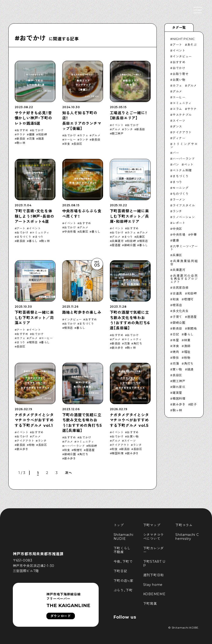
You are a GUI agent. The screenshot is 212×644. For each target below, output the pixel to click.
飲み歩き (118, 348)
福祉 (187, 352)
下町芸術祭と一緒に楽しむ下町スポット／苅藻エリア (34, 318)
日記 (176, 334)
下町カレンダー (153, 550)
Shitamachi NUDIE (124, 537)
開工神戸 (118, 134)
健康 (32, 135)
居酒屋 (116, 245)
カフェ (84, 135)
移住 (176, 358)
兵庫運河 (118, 241)
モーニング (181, 188)
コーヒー (70, 140)
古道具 (177, 293)
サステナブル (182, 115)
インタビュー (73, 320)
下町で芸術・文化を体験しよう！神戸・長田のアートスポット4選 (35, 216)
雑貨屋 (177, 393)
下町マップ (152, 525)
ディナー (179, 138)
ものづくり (181, 194)
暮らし (33, 241)
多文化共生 (181, 311)
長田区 (78, 144)
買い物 (177, 369)
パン (176, 164)
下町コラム (184, 525)
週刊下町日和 (153, 575)
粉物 (32, 445)
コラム (177, 109)
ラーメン (179, 199)
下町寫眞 (150, 604)
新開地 (192, 328)
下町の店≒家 (123, 581)
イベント (118, 125)
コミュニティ (41, 233)
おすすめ (22, 130)
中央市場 (70, 232)
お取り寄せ (181, 74)
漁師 (187, 346)
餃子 (193, 404)
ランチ (84, 140)
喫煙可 (78, 450)
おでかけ (38, 130)
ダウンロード (61, 616)
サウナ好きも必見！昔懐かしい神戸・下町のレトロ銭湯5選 (33, 118)
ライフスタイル (184, 205)
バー (176, 153)
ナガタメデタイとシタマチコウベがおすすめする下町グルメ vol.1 (34, 420)
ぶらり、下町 (123, 590)
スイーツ (130, 441)
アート (21, 228)
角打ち (138, 344)
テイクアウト (25, 441)
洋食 (67, 144)
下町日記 (120, 571)
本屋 (176, 340)
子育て (177, 317)
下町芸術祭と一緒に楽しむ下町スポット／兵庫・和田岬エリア (129, 216)
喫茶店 (144, 241)
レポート (179, 223)
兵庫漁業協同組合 (184, 262)
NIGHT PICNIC (184, 39)
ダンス (177, 126)
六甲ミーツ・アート (184, 248)
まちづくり (24, 237)
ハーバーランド (74, 446)
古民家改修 (181, 288)
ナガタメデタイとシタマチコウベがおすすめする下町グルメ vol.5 (129, 420)
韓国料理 (118, 453)
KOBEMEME (154, 594)
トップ (119, 525)
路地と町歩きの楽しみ (82, 312)
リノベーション (184, 217)
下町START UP (154, 564)
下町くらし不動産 (122, 550)
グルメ (96, 135)
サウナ (21, 135)
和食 (67, 450)
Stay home (153, 585)
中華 (193, 235)
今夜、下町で (123, 562)
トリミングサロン (184, 145)
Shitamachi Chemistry (187, 537)
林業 (187, 340)
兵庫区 (84, 232)
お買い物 (133, 437)
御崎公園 (130, 245)
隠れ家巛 (179, 387)
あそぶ (192, 45)
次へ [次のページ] (68, 473)
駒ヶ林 (21, 143)
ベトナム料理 (182, 170)
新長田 (21, 139)
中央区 (177, 229)
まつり (39, 237)
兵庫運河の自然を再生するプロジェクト (184, 279)
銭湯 (41, 139)
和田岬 (43, 135)
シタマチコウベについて (153, 537)
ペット (189, 164)
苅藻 (32, 139)
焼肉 (176, 352)
